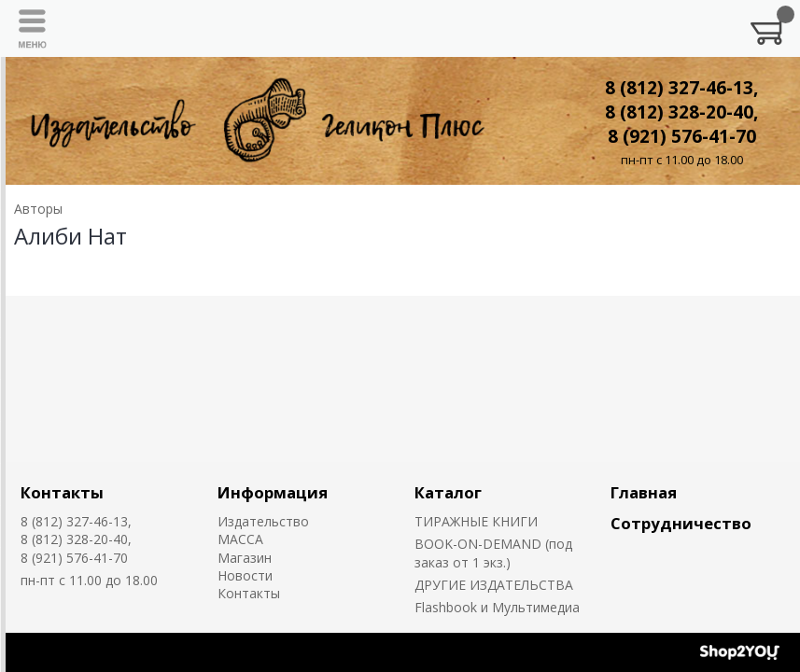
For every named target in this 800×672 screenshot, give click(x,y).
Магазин (245, 558)
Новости (245, 575)
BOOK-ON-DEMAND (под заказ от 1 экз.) (493, 553)
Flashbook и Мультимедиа (497, 607)
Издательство (263, 521)
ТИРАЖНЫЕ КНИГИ (476, 521)
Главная (644, 492)
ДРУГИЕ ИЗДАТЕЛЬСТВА (494, 585)
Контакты (62, 492)
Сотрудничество (681, 523)
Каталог (448, 492)
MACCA (240, 539)
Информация (273, 492)
